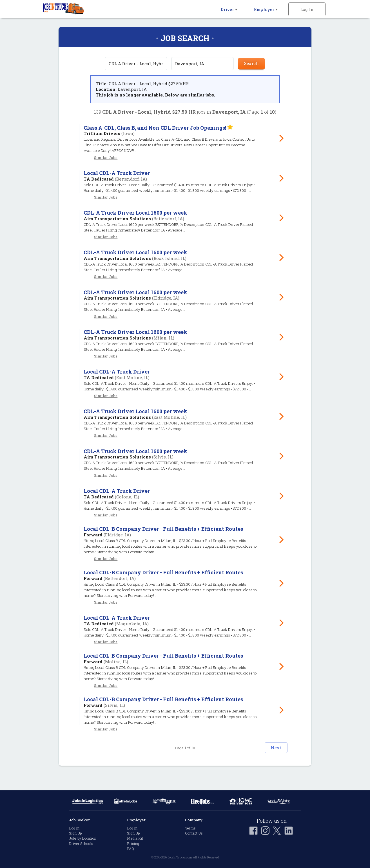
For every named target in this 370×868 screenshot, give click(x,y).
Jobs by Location (83, 838)
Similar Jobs (106, 158)
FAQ (131, 849)
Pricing (133, 844)
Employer (266, 9)
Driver (229, 9)
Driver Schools (81, 844)
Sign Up (75, 833)
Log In (307, 9)
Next (268, 763)
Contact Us (194, 833)
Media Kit (135, 838)
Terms (190, 828)
